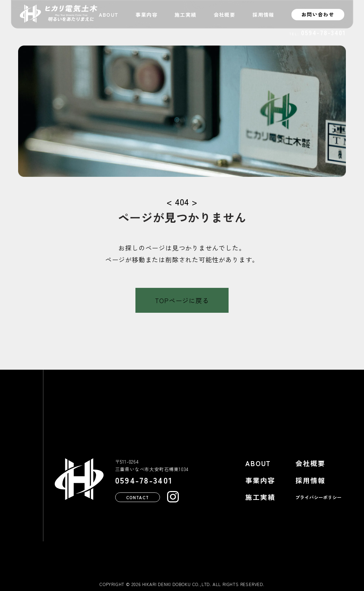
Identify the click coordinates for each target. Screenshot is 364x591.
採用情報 (263, 15)
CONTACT (138, 497)
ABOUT (109, 15)
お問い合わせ (318, 14)
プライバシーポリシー (318, 497)
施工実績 (186, 15)
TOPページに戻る (182, 300)
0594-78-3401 (323, 33)
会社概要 (225, 15)
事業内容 (146, 15)
